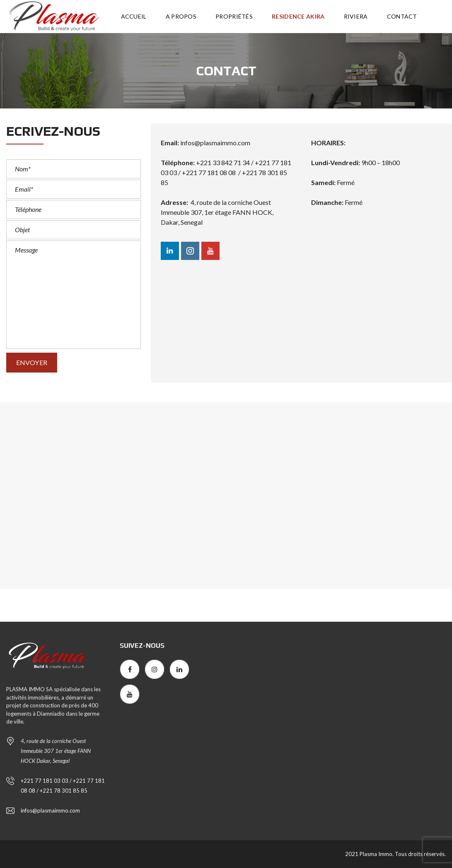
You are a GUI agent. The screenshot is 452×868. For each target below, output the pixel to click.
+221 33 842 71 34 (224, 162)
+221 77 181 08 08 (209, 172)
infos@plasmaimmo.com (215, 143)
